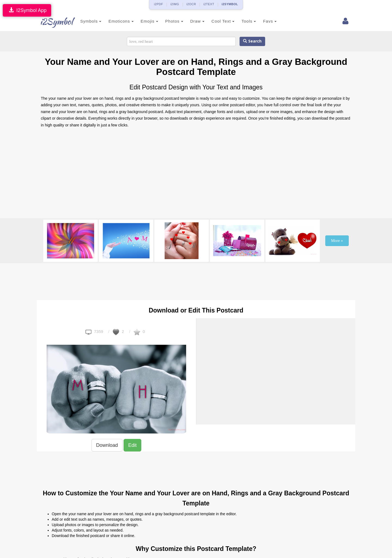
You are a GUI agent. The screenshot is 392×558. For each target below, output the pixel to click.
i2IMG (175, 4)
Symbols (85, 21)
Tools (243, 21)
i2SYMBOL (230, 4)
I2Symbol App (27, 10)
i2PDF (159, 4)
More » (337, 241)
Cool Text (217, 21)
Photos (168, 21)
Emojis (143, 21)
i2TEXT (209, 4)
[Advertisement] (196, 175)
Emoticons (115, 21)
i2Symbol (52, 22)
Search (252, 41)
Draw (191, 21)
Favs (264, 21)
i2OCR (191, 4)
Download (107, 445)
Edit (132, 445)
